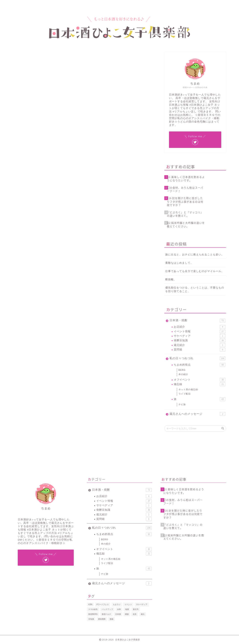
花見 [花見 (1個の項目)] (135, 614)
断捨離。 (171, 279)
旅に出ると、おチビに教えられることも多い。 (195, 255)
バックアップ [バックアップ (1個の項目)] (107, 609)
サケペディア (200, 336)
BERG (182, 370)
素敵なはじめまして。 (179, 263)
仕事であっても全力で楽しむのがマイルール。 (195, 271)
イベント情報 (21, 58)
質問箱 (200, 350)
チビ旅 (182, 404)
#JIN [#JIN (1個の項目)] (90, 604)
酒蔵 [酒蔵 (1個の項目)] (111, 619)
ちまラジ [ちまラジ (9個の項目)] (117, 604)
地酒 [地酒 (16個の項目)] (127, 609)
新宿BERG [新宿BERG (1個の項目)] (93, 614)
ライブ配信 (185, 394)
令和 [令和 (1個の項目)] (119, 609)
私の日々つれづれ (197, 358)
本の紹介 (183, 374)
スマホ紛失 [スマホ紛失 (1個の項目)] (93, 609)
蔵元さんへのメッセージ (197, 414)
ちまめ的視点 (200, 365)
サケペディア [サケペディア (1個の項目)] (142, 604)
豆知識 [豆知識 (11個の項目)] (91, 619)
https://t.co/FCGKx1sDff (73, 229)
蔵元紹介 (200, 345)
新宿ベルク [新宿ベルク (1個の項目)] (106, 614)
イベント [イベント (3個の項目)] (128, 604)
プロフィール (36, 5)
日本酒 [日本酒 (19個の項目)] (118, 614)
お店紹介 (200, 327)
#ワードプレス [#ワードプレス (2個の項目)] (103, 604)
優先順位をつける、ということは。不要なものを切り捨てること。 (195, 289)
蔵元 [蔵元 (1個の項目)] (143, 614)
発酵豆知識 (200, 341)
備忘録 (200, 384)
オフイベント (200, 380)
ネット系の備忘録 (188, 390)
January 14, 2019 (105, 239)
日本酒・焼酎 (197, 321)
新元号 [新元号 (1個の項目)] (136, 609)
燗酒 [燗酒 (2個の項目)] (127, 614)
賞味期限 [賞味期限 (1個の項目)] (102, 619)
